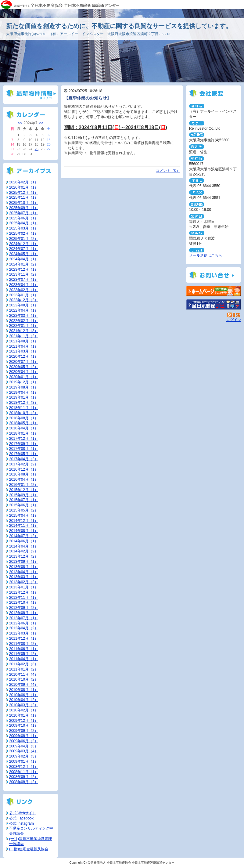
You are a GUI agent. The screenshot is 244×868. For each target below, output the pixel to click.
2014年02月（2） (24, 551)
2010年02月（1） (24, 710)
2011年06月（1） (24, 649)
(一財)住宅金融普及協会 (29, 849)
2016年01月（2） (24, 485)
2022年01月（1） (24, 326)
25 (37, 149)
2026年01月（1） (24, 187)
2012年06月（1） (24, 623)
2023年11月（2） (24, 274)
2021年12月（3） (24, 331)
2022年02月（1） (24, 321)
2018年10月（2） (24, 413)
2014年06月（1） (24, 541)
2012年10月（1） (24, 602)
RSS (234, 315)
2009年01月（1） (24, 761)
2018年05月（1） (24, 423)
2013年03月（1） (24, 577)
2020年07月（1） (24, 362)
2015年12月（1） (24, 490)
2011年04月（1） (24, 659)
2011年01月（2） (24, 669)
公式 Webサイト (23, 813)
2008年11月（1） (24, 772)
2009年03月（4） (24, 751)
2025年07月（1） (24, 213)
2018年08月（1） (24, 418)
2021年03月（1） (24, 351)
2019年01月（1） (24, 397)
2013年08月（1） (24, 567)
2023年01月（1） (24, 295)
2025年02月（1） (24, 233)
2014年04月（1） (24, 546)
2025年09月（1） (24, 208)
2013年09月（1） (24, 562)
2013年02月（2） (24, 582)
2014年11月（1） (24, 526)
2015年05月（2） (24, 510)
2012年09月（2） (24, 608)
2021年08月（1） (24, 341)
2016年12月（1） (24, 469)
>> (41, 123)
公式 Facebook (21, 818)
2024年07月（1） (24, 249)
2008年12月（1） (24, 767)
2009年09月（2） (24, 731)
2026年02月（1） (24, 182)
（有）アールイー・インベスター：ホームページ (213, 291)
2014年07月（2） (24, 536)
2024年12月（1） (24, 244)
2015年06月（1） (24, 505)
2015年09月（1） (24, 495)
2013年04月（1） (24, 572)
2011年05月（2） (24, 654)
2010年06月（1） (24, 695)
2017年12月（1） (24, 439)
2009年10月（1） (24, 725)
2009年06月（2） (24, 741)
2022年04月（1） (24, 310)
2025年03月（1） (24, 228)
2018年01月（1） (24, 433)
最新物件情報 (30, 95)
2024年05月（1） (24, 254)
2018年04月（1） (24, 428)
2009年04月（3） (24, 746)
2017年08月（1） (24, 449)
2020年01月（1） (24, 377)
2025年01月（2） (24, 239)
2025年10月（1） (24, 203)
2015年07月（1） (24, 500)
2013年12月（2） (24, 556)
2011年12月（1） (24, 638)
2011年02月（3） (24, 664)
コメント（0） (168, 171)
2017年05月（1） (24, 454)
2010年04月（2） (24, 700)
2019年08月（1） (24, 387)
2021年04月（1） (24, 346)
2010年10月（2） (24, 679)
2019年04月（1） (24, 392)
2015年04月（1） (24, 515)
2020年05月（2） (24, 367)
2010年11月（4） (24, 675)
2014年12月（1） (24, 521)
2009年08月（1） (24, 736)
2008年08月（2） (24, 782)
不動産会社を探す (213, 304)
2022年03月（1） (24, 316)
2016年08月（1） (24, 474)
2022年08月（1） (24, 305)
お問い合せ (213, 275)
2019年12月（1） (24, 382)
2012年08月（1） (24, 613)
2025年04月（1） (24, 223)
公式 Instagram (22, 823)
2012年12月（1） (24, 592)
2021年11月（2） (24, 336)
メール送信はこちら (206, 255)
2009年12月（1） (24, 721)
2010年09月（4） (24, 685)
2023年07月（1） (24, 280)
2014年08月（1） (24, 531)
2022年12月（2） (24, 300)
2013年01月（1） (24, 587)
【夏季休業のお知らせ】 (88, 98)
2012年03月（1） (24, 633)
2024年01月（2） (24, 264)
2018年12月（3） (24, 403)
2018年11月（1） (24, 408)
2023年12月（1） (24, 269)
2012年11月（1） (24, 598)
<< (20, 123)
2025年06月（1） (24, 218)
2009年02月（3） (24, 756)
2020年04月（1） (24, 372)
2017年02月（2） (24, 464)
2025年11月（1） (24, 197)
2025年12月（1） (24, 193)
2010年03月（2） (24, 705)
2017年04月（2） (24, 459)
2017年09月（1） (24, 444)
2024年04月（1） (24, 259)
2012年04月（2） (24, 628)
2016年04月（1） (24, 479)
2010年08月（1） (24, 690)
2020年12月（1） (24, 356)
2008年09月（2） (24, 777)
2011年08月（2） (24, 644)
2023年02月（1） (24, 290)
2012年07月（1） (24, 618)
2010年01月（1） (24, 715)
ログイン (234, 320)
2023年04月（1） (24, 285)
